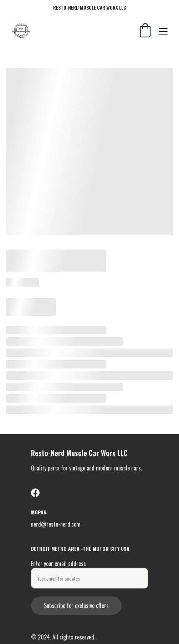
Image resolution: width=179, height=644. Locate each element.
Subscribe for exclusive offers (76, 607)
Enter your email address (58, 565)
